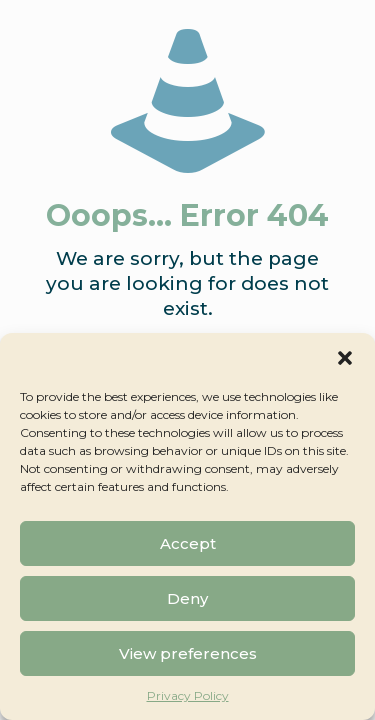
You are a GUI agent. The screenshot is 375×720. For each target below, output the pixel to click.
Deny (187, 598)
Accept (188, 543)
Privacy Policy (188, 695)
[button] (345, 358)
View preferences (188, 653)
